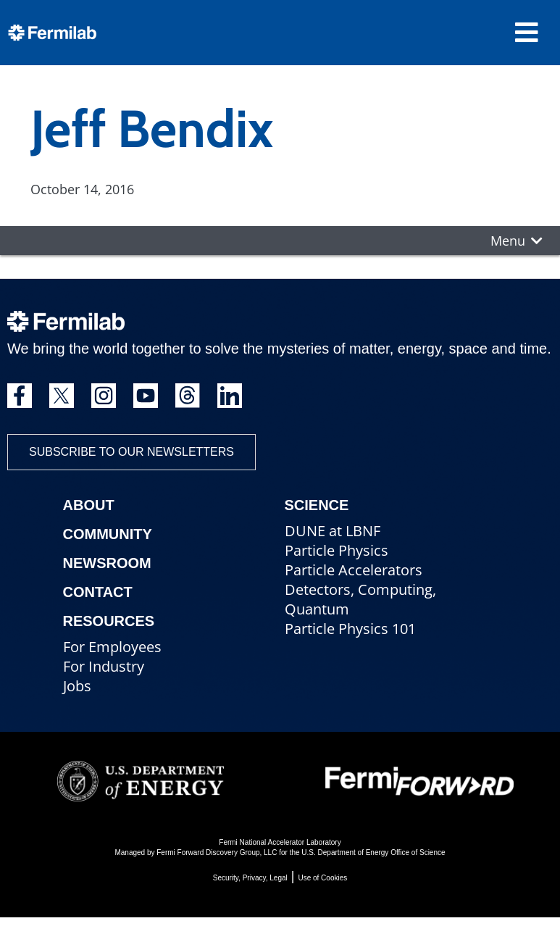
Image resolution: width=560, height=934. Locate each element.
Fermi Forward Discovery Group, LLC (217, 852)
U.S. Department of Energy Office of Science (373, 852)
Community (108, 534)
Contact (98, 592)
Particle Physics (337, 550)
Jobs (77, 686)
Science (317, 505)
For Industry (104, 666)
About (89, 505)
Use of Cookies (322, 878)
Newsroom (107, 563)
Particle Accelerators (354, 570)
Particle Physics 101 (350, 629)
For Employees (112, 647)
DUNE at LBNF (333, 531)
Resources (109, 621)
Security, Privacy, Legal (250, 878)
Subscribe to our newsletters (131, 452)
